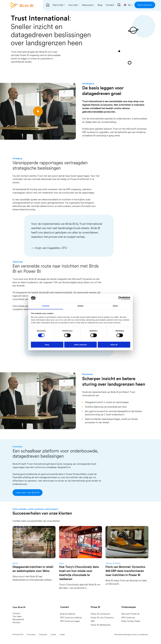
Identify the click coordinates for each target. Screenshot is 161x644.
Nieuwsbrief (18, 619)
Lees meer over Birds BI (28, 492)
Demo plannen (145, 5)
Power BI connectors (100, 614)
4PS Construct (128, 618)
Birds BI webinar (68, 614)
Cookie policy (43, 634)
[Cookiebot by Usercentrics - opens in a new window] (120, 298)
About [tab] (115, 306)
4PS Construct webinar (71, 618)
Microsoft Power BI (130, 614)
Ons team (17, 616)
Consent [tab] (46, 306)
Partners (16, 622)
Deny (47, 345)
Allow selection (80, 345)
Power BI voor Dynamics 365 (102, 619)
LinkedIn (62, 634)
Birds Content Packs (131, 621)
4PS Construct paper (70, 621)
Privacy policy (31, 634)
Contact (16, 613)
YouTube (53, 634)
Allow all (114, 345)
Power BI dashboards (101, 625)
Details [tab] (80, 306)
